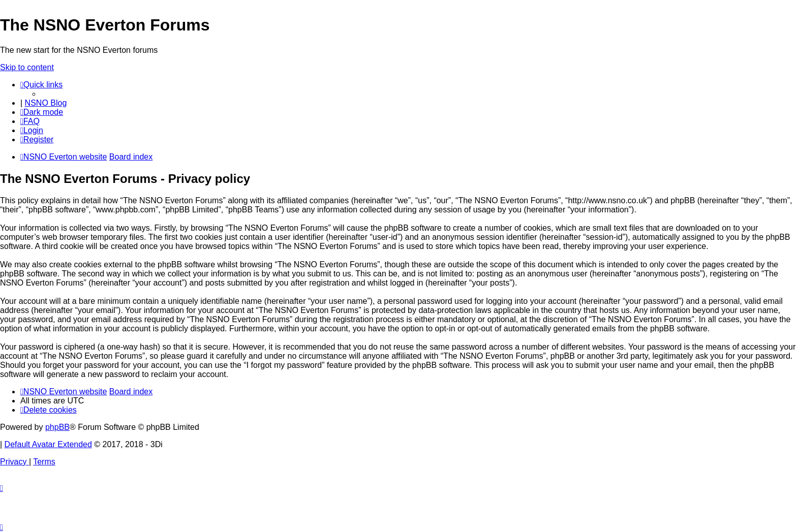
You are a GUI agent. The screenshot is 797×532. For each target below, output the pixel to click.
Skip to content (27, 67)
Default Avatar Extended (48, 444)
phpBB (57, 427)
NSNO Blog (46, 103)
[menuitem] (30, 121)
